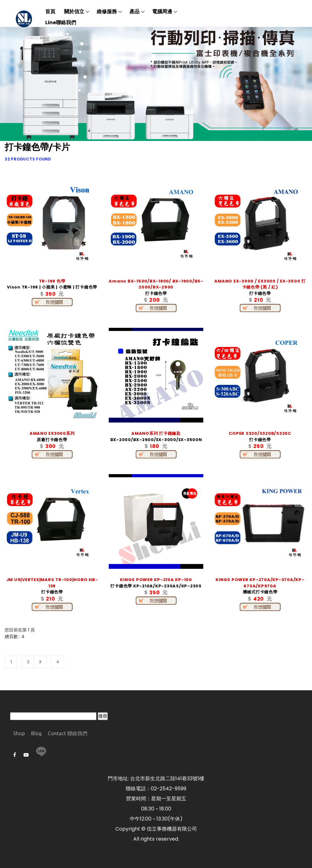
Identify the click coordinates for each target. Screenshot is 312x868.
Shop (19, 733)
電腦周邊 (162, 11)
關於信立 (74, 11)
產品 (134, 11)
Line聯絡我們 (61, 22)
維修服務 (107, 11)
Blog (36, 733)
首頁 (50, 11)
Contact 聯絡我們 (68, 733)
